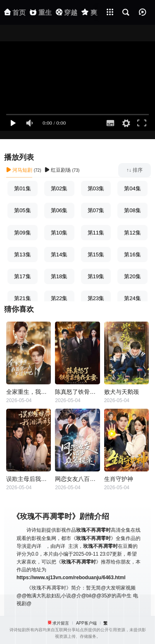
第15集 (96, 255)
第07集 (96, 210)
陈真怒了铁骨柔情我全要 (77, 392)
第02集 (59, 188)
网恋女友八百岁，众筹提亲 (77, 479)
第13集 (23, 255)
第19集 (96, 276)
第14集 (59, 255)
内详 (36, 546)
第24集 (132, 298)
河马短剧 (19, 170)
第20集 (132, 276)
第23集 (96, 298)
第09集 (23, 233)
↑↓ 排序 (135, 170)
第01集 (23, 188)
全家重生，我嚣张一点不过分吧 (29, 392)
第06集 (59, 210)
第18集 (59, 276)
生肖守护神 (119, 479)
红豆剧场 (58, 170)
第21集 (23, 298)
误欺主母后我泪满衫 (29, 479)
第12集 (132, 233)
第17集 (23, 276)
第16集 (132, 255)
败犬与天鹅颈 (122, 392)
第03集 (96, 188)
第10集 (59, 233)
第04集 (132, 188)
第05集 (23, 210)
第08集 (132, 210)
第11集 (96, 233)
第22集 (59, 298)
